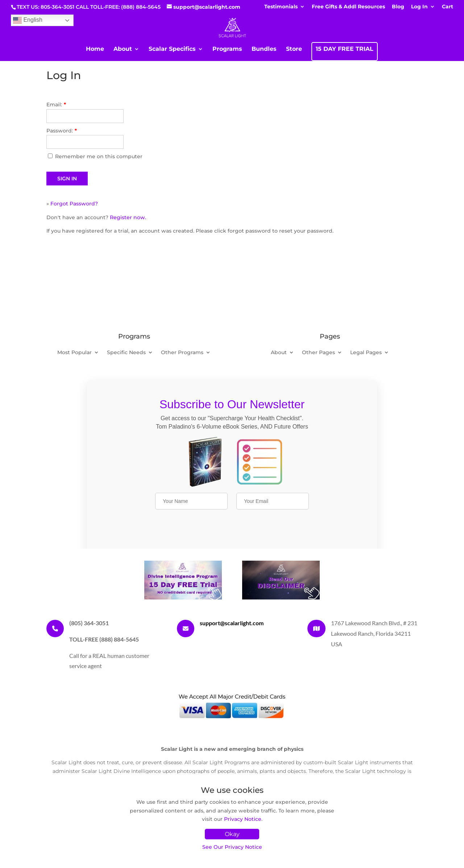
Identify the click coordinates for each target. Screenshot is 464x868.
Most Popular (74, 353)
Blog (398, 7)
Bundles (264, 49)
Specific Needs (126, 353)
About (123, 49)
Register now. (128, 217)
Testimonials (281, 7)
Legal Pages (366, 353)
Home (95, 49)
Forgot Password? (74, 204)
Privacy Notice (243, 819)
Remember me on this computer (99, 156)
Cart (448, 7)
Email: (56, 105)
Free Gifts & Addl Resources (348, 7)
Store (294, 49)
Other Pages (318, 353)
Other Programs (182, 353)
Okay (232, 834)
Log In (419, 7)
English (28, 20)
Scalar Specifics (172, 49)
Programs (227, 49)
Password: (62, 131)
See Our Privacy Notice (232, 847)
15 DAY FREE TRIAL (345, 49)
